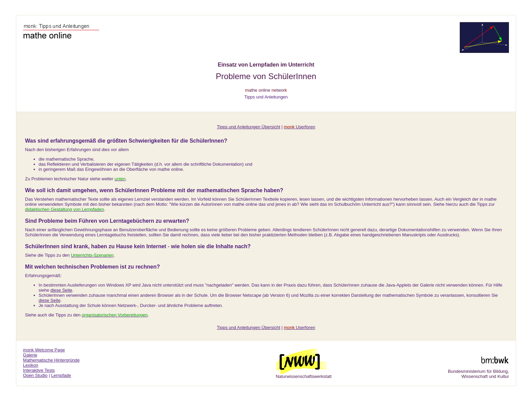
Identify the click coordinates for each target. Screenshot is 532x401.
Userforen (299, 127)
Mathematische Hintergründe (51, 360)
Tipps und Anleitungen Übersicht (249, 127)
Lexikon (31, 365)
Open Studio (35, 375)
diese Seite (61, 290)
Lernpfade (61, 375)
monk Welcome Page (44, 350)
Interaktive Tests (39, 370)
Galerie (30, 355)
